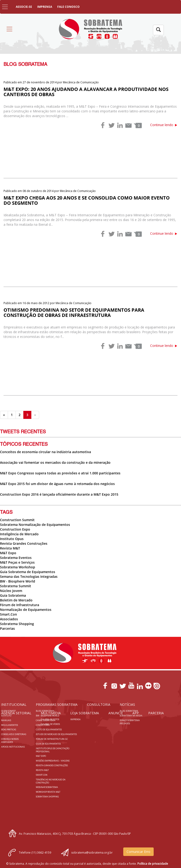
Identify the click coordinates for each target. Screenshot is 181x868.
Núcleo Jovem (11, 591)
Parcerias (7, 628)
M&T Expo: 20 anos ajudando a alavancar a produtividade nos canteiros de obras (86, 92)
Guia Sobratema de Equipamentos (28, 572)
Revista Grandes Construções (24, 543)
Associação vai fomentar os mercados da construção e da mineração (55, 462)
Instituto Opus (12, 539)
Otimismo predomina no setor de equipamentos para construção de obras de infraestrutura (74, 313)
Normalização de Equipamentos (26, 610)
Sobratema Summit (16, 586)
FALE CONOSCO (68, 7)
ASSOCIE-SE (24, 7)
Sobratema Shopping (17, 624)
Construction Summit (17, 520)
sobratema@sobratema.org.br (92, 853)
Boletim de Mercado (16, 600)
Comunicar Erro (138, 852)
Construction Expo (15, 529)
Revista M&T (10, 548)
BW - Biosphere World (18, 581)
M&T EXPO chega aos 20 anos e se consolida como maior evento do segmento (87, 200)
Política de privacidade (153, 864)
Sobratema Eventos (16, 558)
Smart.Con (8, 614)
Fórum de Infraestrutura (20, 605)
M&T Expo (8, 553)
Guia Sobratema (13, 595)
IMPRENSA (45, 7)
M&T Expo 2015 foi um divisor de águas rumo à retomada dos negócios (57, 484)
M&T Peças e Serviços (17, 562)
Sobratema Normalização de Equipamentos (35, 525)
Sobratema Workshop (18, 567)
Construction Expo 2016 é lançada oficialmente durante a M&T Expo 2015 (59, 494)
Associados (9, 619)
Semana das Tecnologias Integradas (29, 577)
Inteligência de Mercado (19, 534)
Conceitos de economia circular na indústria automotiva (45, 452)
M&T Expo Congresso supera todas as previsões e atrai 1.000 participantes (60, 473)
